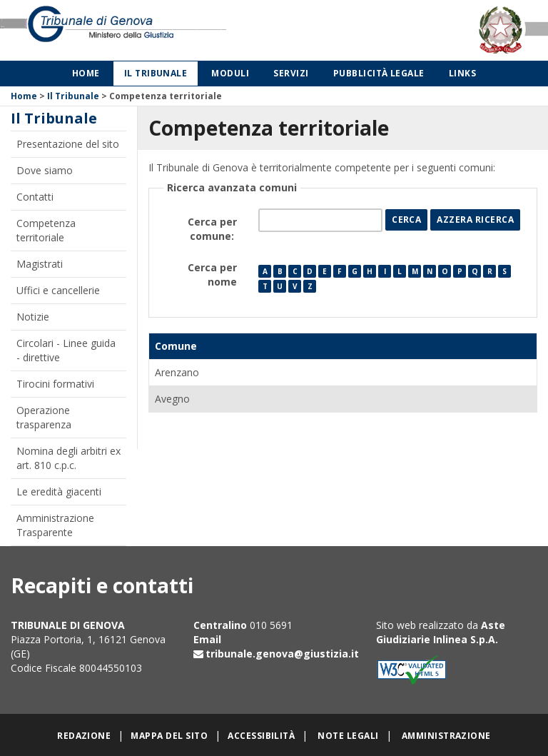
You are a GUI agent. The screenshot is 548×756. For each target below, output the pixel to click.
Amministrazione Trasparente (55, 525)
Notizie (33, 317)
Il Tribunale (156, 73)
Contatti (35, 197)
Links (462, 73)
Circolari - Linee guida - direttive (66, 350)
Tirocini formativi (55, 384)
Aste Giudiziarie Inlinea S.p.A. (441, 632)
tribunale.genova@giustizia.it (282, 654)
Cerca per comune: (212, 229)
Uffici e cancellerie (58, 290)
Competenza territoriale (46, 230)
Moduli (230, 73)
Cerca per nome (212, 274)
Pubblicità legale (379, 73)
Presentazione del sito (68, 144)
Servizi (291, 73)
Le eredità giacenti (59, 492)
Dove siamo (45, 170)
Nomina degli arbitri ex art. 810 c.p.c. (68, 458)
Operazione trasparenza (44, 417)
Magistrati (40, 264)
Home (86, 73)
